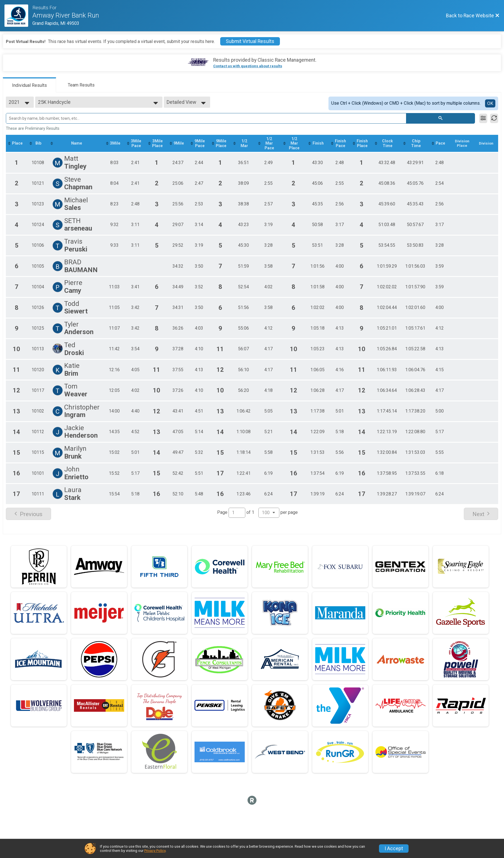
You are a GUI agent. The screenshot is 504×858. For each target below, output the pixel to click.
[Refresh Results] (494, 118)
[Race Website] (18, 16)
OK (490, 103)
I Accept (394, 849)
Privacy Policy (155, 851)
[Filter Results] (483, 118)
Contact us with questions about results (248, 66)
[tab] (29, 85)
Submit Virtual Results (250, 41)
